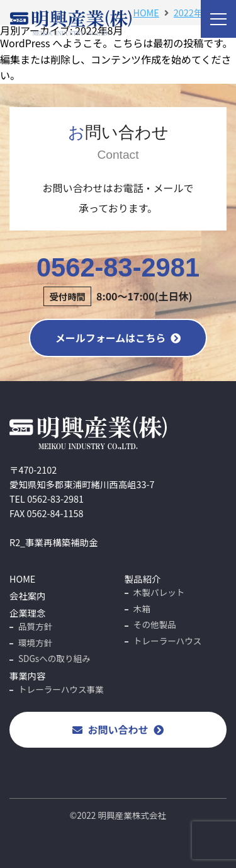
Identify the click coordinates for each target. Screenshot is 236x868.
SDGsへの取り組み (54, 658)
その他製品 (155, 624)
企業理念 (28, 613)
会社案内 (28, 596)
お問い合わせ (118, 729)
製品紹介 (143, 579)
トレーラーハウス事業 (61, 689)
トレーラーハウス (167, 641)
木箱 (142, 608)
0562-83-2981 (118, 279)
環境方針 (35, 642)
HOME (22, 579)
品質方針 (35, 626)
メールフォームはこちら (118, 338)
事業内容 (28, 676)
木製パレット (159, 592)
